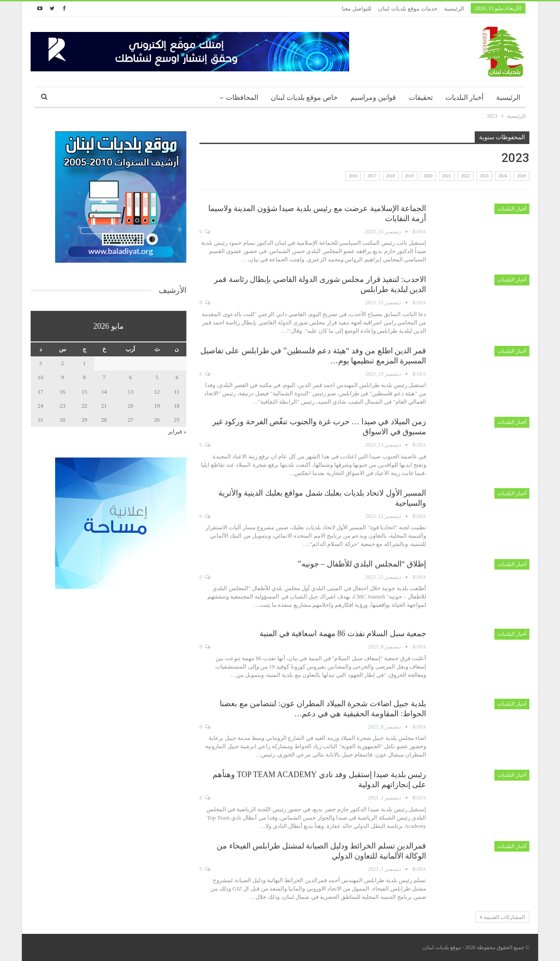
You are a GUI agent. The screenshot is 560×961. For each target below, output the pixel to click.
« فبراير (177, 431)
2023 (484, 176)
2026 (521, 176)
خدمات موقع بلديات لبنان (408, 9)
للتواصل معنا (357, 9)
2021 (447, 176)
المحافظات (242, 97)
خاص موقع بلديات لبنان (304, 97)
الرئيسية (454, 9)
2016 (353, 176)
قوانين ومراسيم (373, 97)
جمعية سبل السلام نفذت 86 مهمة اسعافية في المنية (343, 634)
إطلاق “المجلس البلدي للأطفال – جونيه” (362, 564)
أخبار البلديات (464, 97)
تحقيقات (421, 97)
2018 (391, 176)
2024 (503, 176)
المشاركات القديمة (502, 917)
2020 (428, 176)
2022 (465, 176)
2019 (409, 176)
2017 (372, 176)
